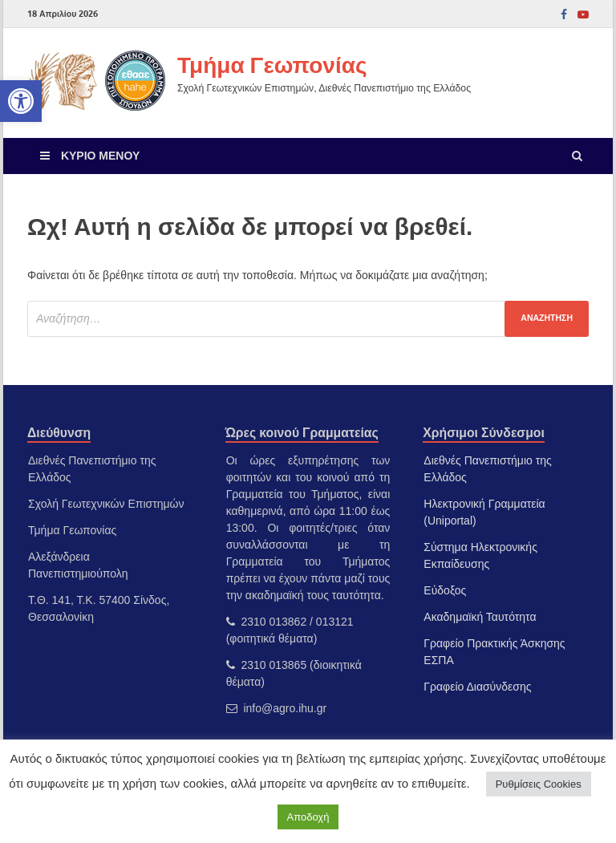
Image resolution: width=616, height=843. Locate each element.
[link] (21, 101)
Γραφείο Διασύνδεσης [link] (477, 687)
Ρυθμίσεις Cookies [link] (539, 784)
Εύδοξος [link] (445, 590)
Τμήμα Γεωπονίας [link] (272, 65)
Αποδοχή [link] (308, 817)
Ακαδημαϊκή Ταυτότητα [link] (480, 617)
